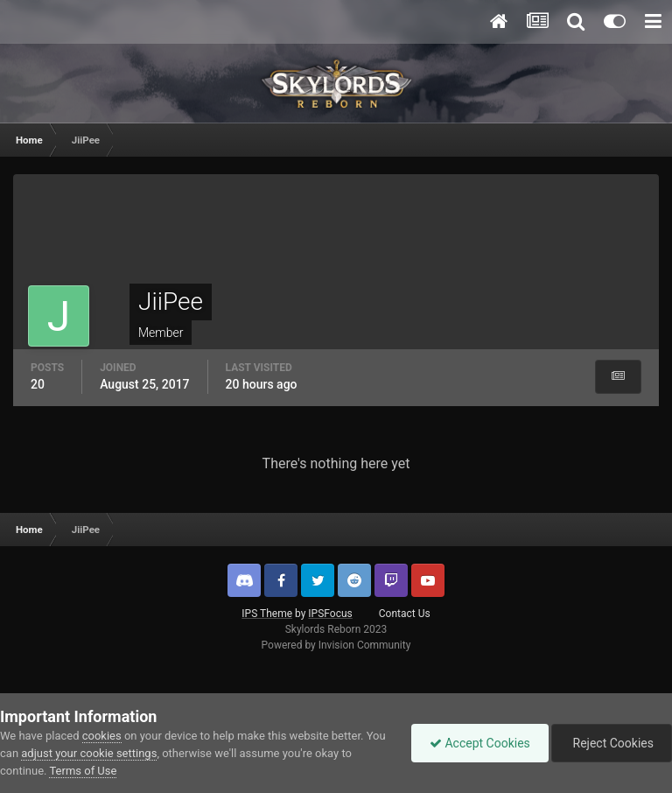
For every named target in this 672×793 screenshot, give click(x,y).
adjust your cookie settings (89, 753)
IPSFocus (330, 614)
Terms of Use (83, 771)
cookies (102, 736)
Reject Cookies (612, 743)
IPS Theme (267, 614)
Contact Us (405, 614)
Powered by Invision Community (336, 645)
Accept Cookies (480, 743)
